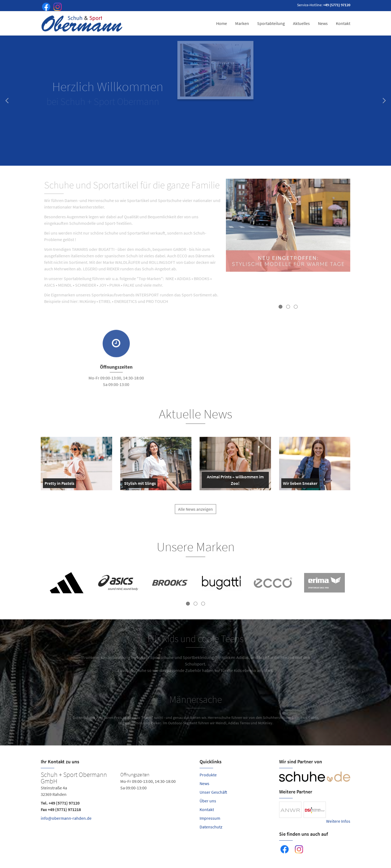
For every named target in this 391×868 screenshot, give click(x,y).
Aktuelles (301, 23)
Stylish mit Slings (140, 484)
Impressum (210, 818)
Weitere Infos (338, 821)
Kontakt (343, 23)
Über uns (208, 801)
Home (222, 23)
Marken (242, 23)
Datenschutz (211, 827)
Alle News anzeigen (195, 513)
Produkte (208, 775)
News (323, 23)
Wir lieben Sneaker (300, 484)
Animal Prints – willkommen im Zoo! (234, 481)
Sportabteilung (271, 23)
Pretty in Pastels (59, 484)
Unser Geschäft (213, 792)
